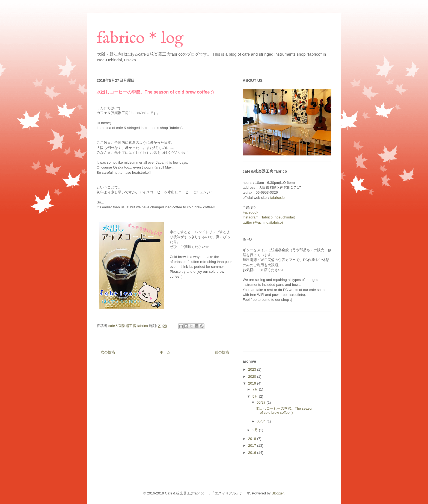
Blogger (278, 493)
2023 (253, 369)
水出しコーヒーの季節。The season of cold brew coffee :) (285, 411)
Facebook (250, 212)
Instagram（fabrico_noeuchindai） (270, 217)
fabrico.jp (277, 198)
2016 (253, 453)
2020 (253, 376)
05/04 (261, 421)
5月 (256, 396)
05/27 (261, 402)
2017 (253, 445)
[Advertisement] (196, 69)
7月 (256, 389)
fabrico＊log (140, 38)
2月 (256, 430)
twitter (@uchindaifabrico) (263, 222)
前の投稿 (222, 352)
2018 (253, 439)
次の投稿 (108, 352)
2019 (253, 383)
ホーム (165, 352)
